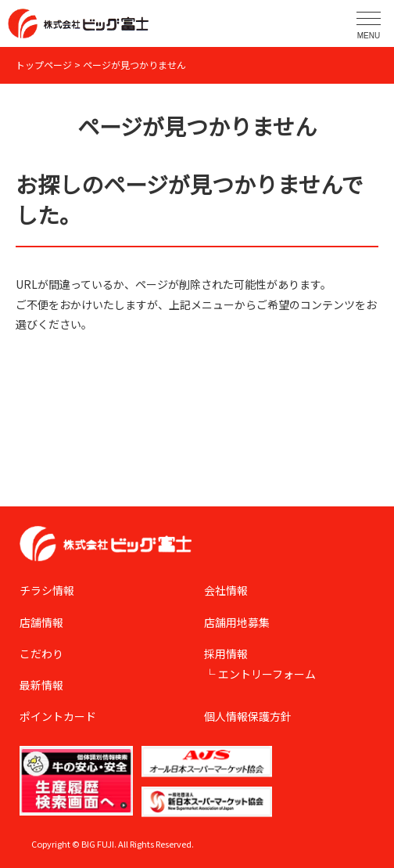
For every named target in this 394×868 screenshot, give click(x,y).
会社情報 (226, 590)
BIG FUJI (98, 844)
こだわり (41, 654)
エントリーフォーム (267, 674)
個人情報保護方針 (248, 716)
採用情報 (226, 654)
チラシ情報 (47, 590)
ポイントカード (58, 716)
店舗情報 (41, 622)
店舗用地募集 (237, 622)
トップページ (44, 65)
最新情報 (41, 685)
